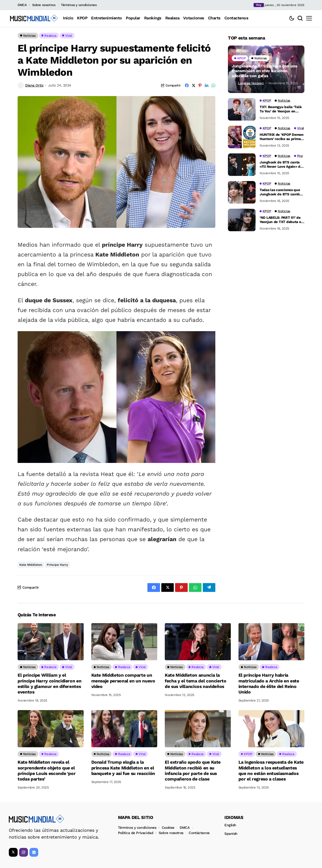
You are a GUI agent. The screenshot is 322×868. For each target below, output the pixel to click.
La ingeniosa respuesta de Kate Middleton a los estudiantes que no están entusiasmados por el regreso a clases (271, 770)
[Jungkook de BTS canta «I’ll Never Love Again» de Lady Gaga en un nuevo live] (242, 165)
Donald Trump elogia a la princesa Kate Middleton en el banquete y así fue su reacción (123, 767)
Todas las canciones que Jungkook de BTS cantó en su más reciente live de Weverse (281, 192)
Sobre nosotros (44, 5)
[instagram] (24, 851)
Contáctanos (199, 832)
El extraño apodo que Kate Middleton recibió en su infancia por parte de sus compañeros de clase (193, 770)
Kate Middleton (31, 565)
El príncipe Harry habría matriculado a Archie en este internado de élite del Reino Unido (269, 683)
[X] (13, 851)
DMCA (22, 5)
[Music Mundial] (34, 18)
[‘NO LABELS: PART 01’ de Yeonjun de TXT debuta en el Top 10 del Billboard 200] (242, 220)
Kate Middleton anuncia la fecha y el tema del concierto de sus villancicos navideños (196, 680)
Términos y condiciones (79, 5)
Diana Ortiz (34, 85)
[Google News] (34, 851)
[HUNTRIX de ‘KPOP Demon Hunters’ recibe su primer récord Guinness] (242, 137)
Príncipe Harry (57, 565)
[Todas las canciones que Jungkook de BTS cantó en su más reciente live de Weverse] (242, 192)
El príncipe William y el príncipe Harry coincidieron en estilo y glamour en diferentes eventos (49, 683)
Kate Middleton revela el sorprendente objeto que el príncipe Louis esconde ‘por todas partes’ (47, 770)
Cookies (168, 826)
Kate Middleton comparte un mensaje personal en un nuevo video (124, 680)
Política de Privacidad (136, 832)
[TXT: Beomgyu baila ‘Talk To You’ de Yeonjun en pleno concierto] (242, 109)
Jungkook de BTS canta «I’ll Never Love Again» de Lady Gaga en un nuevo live (281, 164)
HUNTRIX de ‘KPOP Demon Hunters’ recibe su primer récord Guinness (282, 137)
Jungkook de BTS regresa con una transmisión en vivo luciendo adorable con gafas (265, 71)
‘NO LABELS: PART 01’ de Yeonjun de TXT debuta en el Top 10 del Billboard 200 (282, 220)
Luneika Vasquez (251, 83)
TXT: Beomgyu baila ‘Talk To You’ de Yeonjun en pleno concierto (281, 109)
